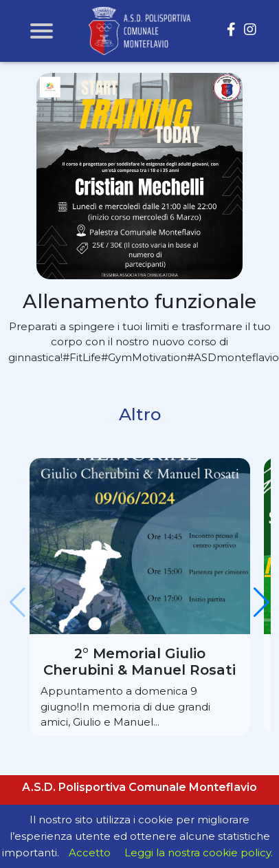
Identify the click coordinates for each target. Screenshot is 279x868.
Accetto (90, 853)
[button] (261, 603)
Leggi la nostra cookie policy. (199, 853)
